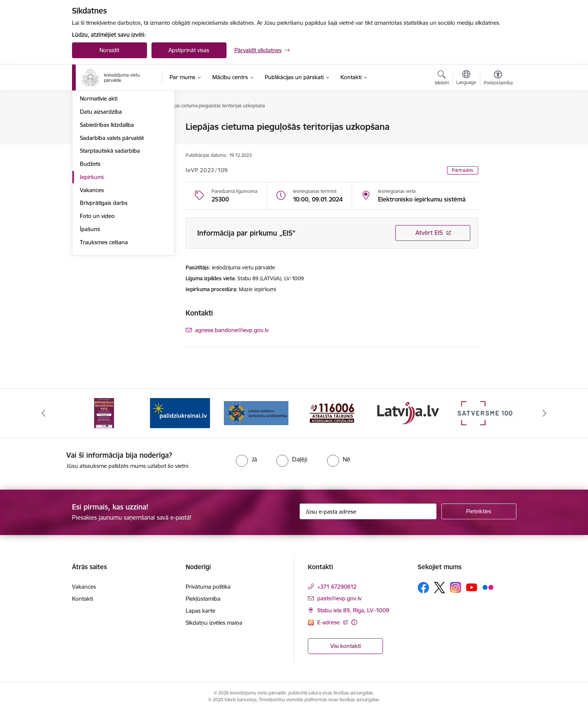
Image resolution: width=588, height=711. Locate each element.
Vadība (88, 127)
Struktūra (92, 140)
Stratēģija (92, 166)
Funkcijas (91, 153)
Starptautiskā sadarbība (110, 232)
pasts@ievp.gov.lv (339, 598)
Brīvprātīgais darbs (104, 284)
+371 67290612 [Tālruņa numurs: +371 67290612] (337, 587)
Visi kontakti (346, 646)
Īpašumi (90, 310)
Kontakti (82, 599)
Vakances (92, 271)
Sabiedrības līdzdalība (107, 205)
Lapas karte (200, 611)
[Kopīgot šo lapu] (498, 142)
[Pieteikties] (479, 511)
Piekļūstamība (203, 599)
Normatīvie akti (99, 180)
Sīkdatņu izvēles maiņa (214, 623)
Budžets (90, 244)
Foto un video (97, 297)
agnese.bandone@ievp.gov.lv (232, 330)
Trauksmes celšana (104, 323)
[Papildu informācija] (354, 622)
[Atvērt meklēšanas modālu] (442, 79)
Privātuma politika (208, 587)
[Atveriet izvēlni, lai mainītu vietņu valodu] (466, 78)
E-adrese (329, 622)
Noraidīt (109, 50)
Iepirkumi (92, 258)
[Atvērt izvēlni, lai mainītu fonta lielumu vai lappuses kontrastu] (498, 79)
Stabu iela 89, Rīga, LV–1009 (353, 610)
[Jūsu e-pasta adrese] (368, 511)
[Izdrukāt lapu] (498, 124)
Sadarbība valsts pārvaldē (112, 219)
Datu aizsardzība (101, 192)
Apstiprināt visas (189, 50)
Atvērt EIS (429, 233)
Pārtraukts (463, 170)
